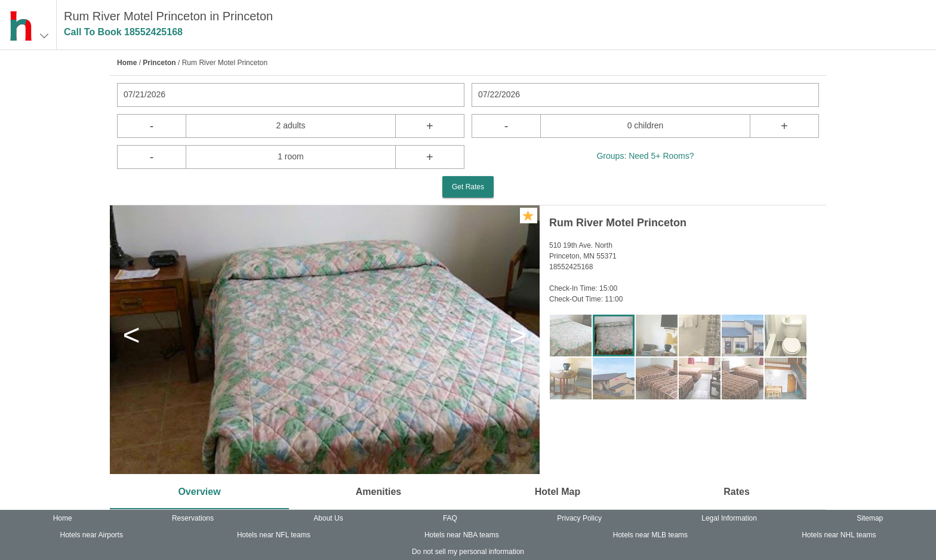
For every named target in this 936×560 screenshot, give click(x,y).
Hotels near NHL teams (839, 535)
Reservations (193, 518)
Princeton (159, 63)
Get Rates (468, 187)
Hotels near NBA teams (462, 535)
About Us (328, 518)
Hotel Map (558, 492)
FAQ (450, 518)
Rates (737, 492)
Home (127, 63)
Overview (199, 492)
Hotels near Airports (92, 535)
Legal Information (729, 518)
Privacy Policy (579, 518)
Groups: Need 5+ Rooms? (645, 156)
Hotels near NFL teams (274, 535)
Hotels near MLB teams (650, 535)
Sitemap (870, 518)
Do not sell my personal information (468, 552)
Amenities (378, 492)
